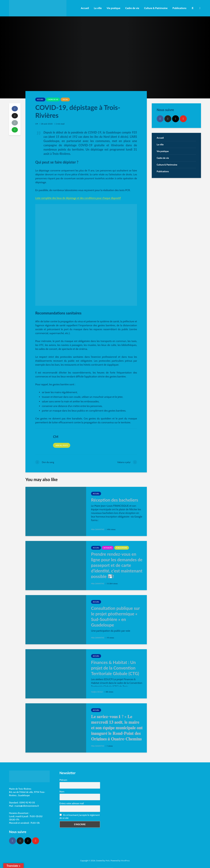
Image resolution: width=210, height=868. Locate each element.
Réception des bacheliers (115, 500)
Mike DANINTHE (98, 529)
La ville (98, 8)
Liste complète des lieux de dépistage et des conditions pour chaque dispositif (78, 198)
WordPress (125, 861)
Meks (108, 861)
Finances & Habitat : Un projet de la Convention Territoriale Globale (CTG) (115, 668)
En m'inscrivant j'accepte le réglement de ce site (80, 816)
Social (65, 99)
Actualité (108, 548)
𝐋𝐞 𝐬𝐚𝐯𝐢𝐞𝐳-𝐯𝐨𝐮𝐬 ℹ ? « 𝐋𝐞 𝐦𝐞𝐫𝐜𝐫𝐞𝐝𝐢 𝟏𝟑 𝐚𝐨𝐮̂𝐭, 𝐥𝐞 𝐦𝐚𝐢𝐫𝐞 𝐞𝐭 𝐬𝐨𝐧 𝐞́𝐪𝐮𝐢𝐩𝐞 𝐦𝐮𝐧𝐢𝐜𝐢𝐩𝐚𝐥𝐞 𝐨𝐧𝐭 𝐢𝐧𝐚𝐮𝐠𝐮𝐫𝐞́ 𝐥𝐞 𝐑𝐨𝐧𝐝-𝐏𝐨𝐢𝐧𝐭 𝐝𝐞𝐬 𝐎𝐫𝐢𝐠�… (117, 730)
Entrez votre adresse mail (72, 803)
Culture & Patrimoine (156, 8)
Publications (179, 8)
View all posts (62, 445)
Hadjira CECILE (97, 692)
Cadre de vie (132, 8)
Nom (62, 792)
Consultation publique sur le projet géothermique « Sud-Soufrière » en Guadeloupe (115, 617)
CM (37, 124)
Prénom (63, 780)
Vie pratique (113, 8)
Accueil (85, 8)
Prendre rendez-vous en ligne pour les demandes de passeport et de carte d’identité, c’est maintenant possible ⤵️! (117, 565)
